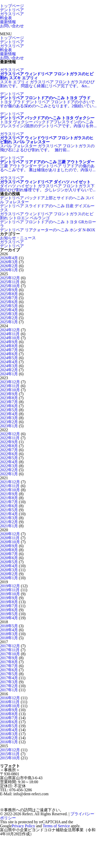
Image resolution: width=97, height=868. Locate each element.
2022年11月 (10, 438)
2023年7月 (9, 402)
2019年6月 (9, 610)
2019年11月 (10, 590)
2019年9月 (9, 598)
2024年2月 (9, 370)
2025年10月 (10, 286)
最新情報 (8, 22)
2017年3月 (9, 682)
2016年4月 (9, 730)
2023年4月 (9, 414)
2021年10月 (10, 490)
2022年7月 (9, 450)
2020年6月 (9, 558)
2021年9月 (9, 494)
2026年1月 (9, 270)
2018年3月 (9, 634)
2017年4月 (9, 678)
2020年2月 (9, 574)
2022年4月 (9, 462)
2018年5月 (9, 626)
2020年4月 (9, 566)
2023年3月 (9, 418)
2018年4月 (9, 630)
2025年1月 (9, 322)
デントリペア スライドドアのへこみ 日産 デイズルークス (47, 208)
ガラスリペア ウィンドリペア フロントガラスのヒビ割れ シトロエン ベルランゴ (47, 216)
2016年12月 (10, 698)
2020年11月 (10, 538)
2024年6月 (9, 354)
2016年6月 (9, 722)
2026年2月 (9, 266)
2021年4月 (9, 514)
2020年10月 (10, 542)
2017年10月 (10, 654)
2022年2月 (9, 470)
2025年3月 (9, 314)
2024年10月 (10, 338)
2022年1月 (9, 474)
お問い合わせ (12, 26)
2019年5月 (9, 614)
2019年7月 (9, 606)
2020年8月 (9, 550)
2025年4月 (9, 310)
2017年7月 (9, 666)
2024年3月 (9, 366)
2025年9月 (9, 290)
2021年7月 (9, 502)
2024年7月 (9, 350)
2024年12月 (10, 330)
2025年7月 (9, 298)
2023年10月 (10, 390)
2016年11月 (10, 702)
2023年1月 (9, 426)
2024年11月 (10, 334)
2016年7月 (9, 718)
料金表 (6, 18)
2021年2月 (9, 522)
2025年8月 (9, 294)
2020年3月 (9, 570)
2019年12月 (10, 586)
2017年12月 (10, 646)
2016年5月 (9, 726)
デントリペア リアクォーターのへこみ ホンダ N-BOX (48, 230)
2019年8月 (9, 602)
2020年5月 (9, 562)
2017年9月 (9, 658)
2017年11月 (10, 650)
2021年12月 (10, 482)
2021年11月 (10, 486)
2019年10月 (10, 594)
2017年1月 (9, 690)
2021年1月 (9, 526)
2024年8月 (9, 346)
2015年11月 (10, 754)
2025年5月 (9, 306)
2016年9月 (9, 710)
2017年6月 (9, 670)
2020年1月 (9, 578)
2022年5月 (9, 458)
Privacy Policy (23, 826)
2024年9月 (9, 342)
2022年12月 (10, 434)
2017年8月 (9, 662)
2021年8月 (9, 498)
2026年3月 (9, 262)
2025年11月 (10, 282)
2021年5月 (9, 510)
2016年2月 (9, 738)
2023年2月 (9, 422)
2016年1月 (9, 742)
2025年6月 (9, 302)
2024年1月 (9, 374)
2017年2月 (9, 686)
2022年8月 (9, 446)
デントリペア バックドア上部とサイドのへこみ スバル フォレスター (47, 200)
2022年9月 (9, 442)
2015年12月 (10, 750)
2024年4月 (9, 362)
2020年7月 (9, 554)
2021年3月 (9, 518)
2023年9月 (9, 394)
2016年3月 (9, 734)
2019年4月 (9, 618)
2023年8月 (9, 398)
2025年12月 (10, 278)
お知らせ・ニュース (18, 238)
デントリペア (12, 10)
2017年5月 (9, 674)
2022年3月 (9, 466)
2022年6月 (9, 454)
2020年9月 (9, 546)
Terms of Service (56, 826)
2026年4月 (9, 258)
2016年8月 (9, 714)
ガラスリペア (12, 14)
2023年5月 (9, 410)
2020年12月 (10, 534)
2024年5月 (9, 358)
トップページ (12, 6)
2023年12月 (10, 382)
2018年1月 (9, 638)
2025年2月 (9, 318)
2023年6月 (9, 406)
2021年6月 (9, 506)
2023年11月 (10, 386)
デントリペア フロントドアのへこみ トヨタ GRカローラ (48, 224)
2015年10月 (10, 758)
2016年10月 (10, 706)
